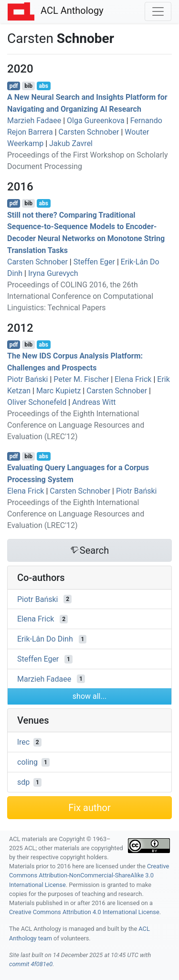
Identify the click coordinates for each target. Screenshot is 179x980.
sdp (23, 782)
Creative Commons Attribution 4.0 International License (84, 912)
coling (27, 762)
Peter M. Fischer (81, 379)
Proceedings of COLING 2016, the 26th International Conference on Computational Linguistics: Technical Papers (80, 296)
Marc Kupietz (59, 391)
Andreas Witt (94, 402)
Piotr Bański (28, 379)
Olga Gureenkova (96, 121)
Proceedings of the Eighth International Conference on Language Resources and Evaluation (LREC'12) (76, 425)
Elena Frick (133, 379)
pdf (14, 86)
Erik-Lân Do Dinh (45, 639)
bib (28, 86)
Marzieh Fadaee (34, 121)
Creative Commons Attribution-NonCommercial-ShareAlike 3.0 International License (89, 875)
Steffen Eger (94, 262)
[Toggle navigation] (158, 11)
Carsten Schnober (89, 132)
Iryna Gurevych (53, 273)
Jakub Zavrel (71, 143)
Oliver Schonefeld (37, 402)
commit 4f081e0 (31, 964)
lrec (23, 742)
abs (43, 86)
